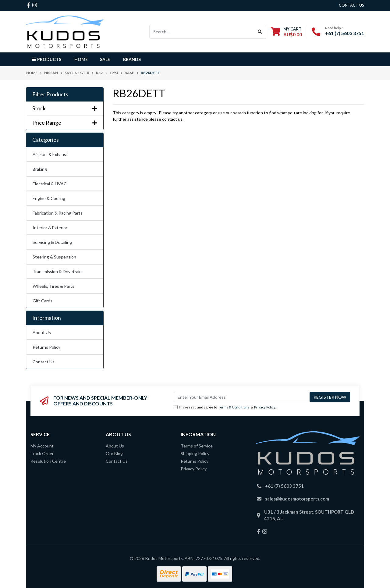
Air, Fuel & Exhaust (50, 154)
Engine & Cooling (49, 198)
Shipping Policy (195, 453)
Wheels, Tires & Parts (53, 286)
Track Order (42, 453)
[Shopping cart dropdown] (286, 32)
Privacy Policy (265, 407)
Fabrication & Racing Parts (58, 213)
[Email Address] (241, 397)
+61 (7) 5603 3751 (345, 33)
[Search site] (260, 32)
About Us (42, 332)
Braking (40, 169)
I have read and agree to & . (225, 407)
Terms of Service (197, 446)
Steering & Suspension (54, 257)
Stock (65, 108)
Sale (105, 59)
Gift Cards (43, 301)
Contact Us (44, 362)
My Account (42, 446)
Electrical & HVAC (50, 184)
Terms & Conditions (234, 407)
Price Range (65, 123)
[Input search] (202, 32)
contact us (351, 5)
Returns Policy (46, 347)
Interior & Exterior (50, 228)
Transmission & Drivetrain (57, 271)
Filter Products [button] (50, 94)
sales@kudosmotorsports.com (297, 499)
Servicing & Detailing (52, 242)
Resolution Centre (48, 461)
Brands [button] (132, 59)
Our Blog (114, 453)
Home (81, 59)
